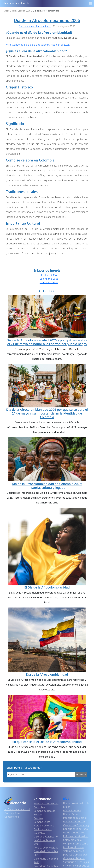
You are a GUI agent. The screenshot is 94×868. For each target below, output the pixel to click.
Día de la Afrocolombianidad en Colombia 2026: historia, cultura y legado (47, 486)
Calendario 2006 (49, 279)
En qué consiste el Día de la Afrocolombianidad (47, 742)
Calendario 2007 (49, 282)
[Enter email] (41, 775)
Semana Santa (42, 822)
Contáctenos (12, 817)
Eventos (38, 818)
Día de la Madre (72, 810)
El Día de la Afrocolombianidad (47, 587)
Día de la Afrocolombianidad (47, 674)
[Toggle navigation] (91, 3)
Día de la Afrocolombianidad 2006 (47, 20)
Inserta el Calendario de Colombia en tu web (46, 840)
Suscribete (81, 775)
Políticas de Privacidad (17, 809)
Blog (66, 799)
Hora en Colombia (44, 826)
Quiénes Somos (13, 813)
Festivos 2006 (49, 275)
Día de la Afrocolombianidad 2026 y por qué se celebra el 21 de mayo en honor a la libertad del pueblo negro (47, 342)
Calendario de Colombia (15, 3)
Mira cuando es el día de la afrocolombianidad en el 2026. (38, 45)
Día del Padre (71, 814)
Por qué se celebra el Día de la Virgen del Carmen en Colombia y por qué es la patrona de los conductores (76, 825)
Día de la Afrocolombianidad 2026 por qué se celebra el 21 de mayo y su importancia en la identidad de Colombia (47, 413)
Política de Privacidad (46, 848)
